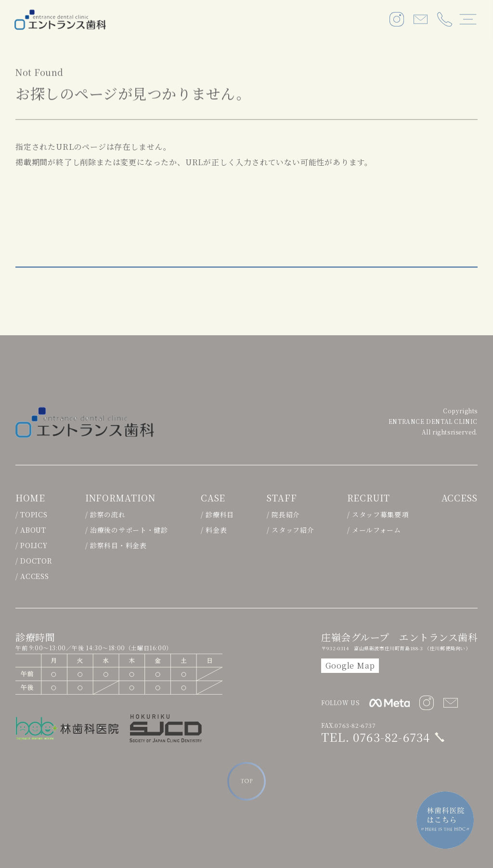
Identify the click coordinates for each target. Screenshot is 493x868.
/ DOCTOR (34, 561)
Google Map (350, 665)
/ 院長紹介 (283, 514)
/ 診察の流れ (105, 514)
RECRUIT (368, 498)
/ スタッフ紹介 (290, 530)
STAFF (282, 498)
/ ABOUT (31, 530)
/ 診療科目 (217, 514)
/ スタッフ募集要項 (377, 514)
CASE (213, 498)
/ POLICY (32, 545)
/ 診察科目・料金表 (116, 545)
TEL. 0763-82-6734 (376, 737)
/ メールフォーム (373, 530)
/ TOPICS (32, 514)
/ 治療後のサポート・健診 (126, 530)
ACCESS (459, 498)
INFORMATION (120, 498)
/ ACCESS (32, 576)
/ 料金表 (214, 530)
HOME (30, 498)
